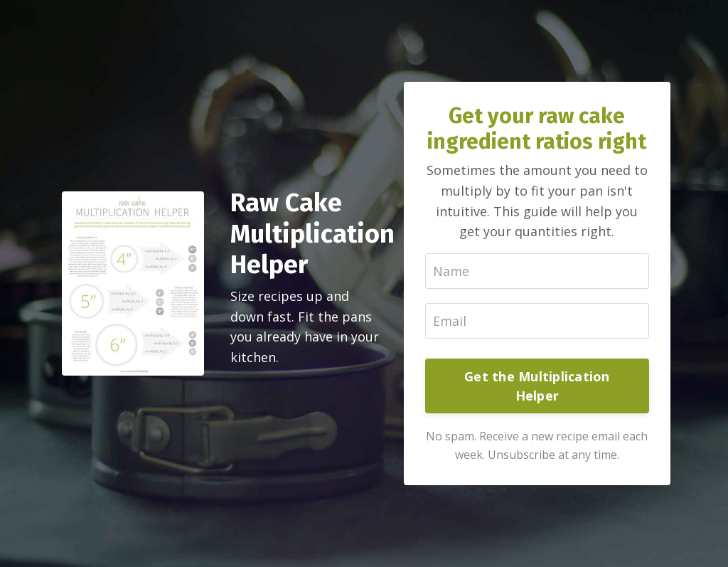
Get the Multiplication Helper (537, 386)
